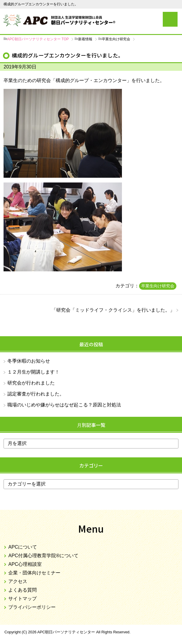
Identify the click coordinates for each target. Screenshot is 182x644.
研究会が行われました (31, 383)
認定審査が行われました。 (36, 394)
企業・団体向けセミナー (34, 573)
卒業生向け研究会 (158, 286)
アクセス (18, 581)
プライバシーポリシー (32, 607)
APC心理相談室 (25, 564)
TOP (38, 39)
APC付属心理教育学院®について (43, 556)
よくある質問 (22, 590)
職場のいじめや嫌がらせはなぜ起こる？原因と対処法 (64, 405)
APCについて (23, 547)
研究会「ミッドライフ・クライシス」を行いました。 (113, 310)
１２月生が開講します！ (33, 372)
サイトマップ (22, 599)
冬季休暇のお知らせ (29, 361)
